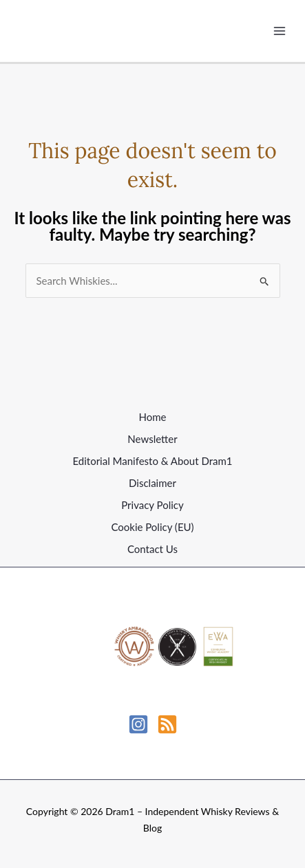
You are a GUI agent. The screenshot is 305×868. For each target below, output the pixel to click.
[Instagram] (138, 724)
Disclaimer (152, 483)
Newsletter (152, 439)
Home (153, 417)
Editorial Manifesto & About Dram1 (152, 461)
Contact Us (152, 549)
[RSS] (167, 724)
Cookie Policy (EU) (152, 527)
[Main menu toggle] (280, 31)
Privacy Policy (152, 505)
